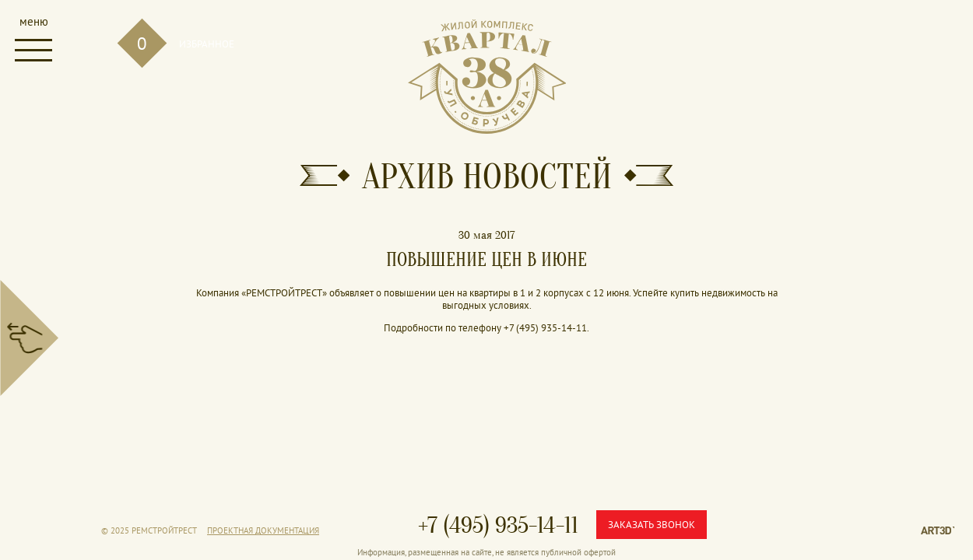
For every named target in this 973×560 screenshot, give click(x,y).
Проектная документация (263, 530)
